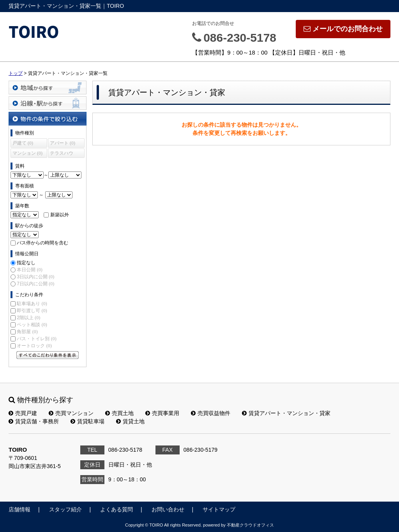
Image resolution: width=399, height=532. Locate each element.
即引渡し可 (32, 311)
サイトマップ (219, 509)
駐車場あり (32, 304)
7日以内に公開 (35, 284)
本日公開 (29, 270)
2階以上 (28, 318)
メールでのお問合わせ (343, 29)
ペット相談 (32, 325)
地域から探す (48, 87)
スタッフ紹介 (65, 509)
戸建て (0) (23, 143)
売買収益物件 (211, 413)
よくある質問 (117, 509)
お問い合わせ (168, 509)
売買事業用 (162, 413)
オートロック (34, 346)
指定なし (26, 263)
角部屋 (27, 332)
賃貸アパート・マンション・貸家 (286, 413)
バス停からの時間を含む (42, 243)
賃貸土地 (130, 421)
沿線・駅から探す (48, 103)
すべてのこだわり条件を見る (48, 355)
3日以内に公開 (35, 277)
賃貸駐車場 (87, 421)
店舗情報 (19, 509)
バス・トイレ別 (36, 339)
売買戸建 (23, 413)
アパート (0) (63, 143)
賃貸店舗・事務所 (34, 421)
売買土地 (119, 413)
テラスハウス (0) (62, 154)
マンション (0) (27, 153)
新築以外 (60, 215)
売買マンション (71, 413)
